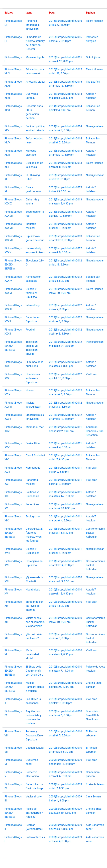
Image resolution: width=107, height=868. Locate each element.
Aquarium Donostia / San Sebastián (95, 431)
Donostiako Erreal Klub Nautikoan (93, 715)
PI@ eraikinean (95, 342)
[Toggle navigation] (100, 4)
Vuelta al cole (34, 797)
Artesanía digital (35, 82)
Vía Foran (91, 374)
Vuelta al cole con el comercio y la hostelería (35, 622)
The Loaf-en (93, 82)
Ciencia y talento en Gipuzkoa (32, 293)
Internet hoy (33, 305)
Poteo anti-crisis (35, 837)
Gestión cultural (35, 748)
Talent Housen (94, 21)
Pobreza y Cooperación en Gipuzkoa (35, 736)
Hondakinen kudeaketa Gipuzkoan (33, 378)
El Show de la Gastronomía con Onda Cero (34, 671)
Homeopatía (33, 468)
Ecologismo (33, 517)
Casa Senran (93, 797)
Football (30, 330)
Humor (30, 390)
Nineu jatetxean (95, 126)
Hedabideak (33, 590)
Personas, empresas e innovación (33, 25)
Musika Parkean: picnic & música (35, 687)
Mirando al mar (35, 427)
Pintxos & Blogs (12, 4)
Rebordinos (32, 504)
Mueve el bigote (35, 57)
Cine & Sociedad (35, 455)
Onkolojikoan (94, 57)
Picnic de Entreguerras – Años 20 (34, 813)
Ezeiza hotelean (95, 784)
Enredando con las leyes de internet (35, 606)
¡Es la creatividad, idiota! (32, 654)
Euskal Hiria (33, 443)
